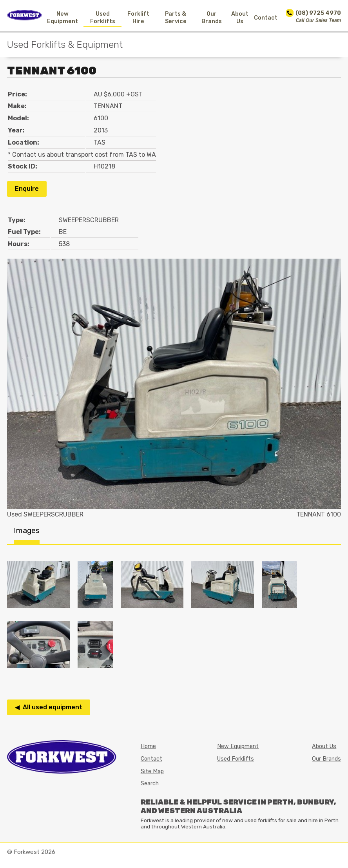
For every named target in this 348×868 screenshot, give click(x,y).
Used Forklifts (103, 18)
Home (148, 746)
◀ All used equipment (49, 707)
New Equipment (63, 18)
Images (27, 530)
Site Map (152, 771)
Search (150, 784)
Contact (266, 18)
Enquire (27, 189)
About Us (240, 18)
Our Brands (212, 18)
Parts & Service (176, 18)
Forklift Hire (138, 18)
